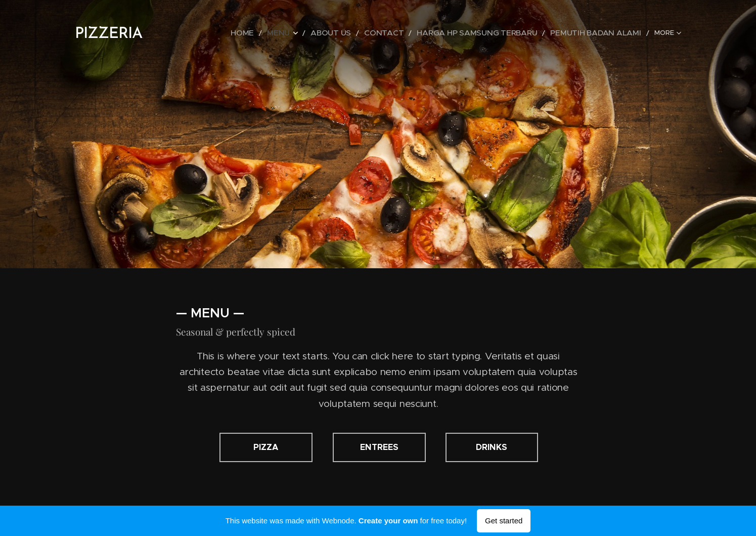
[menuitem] (290, 33)
